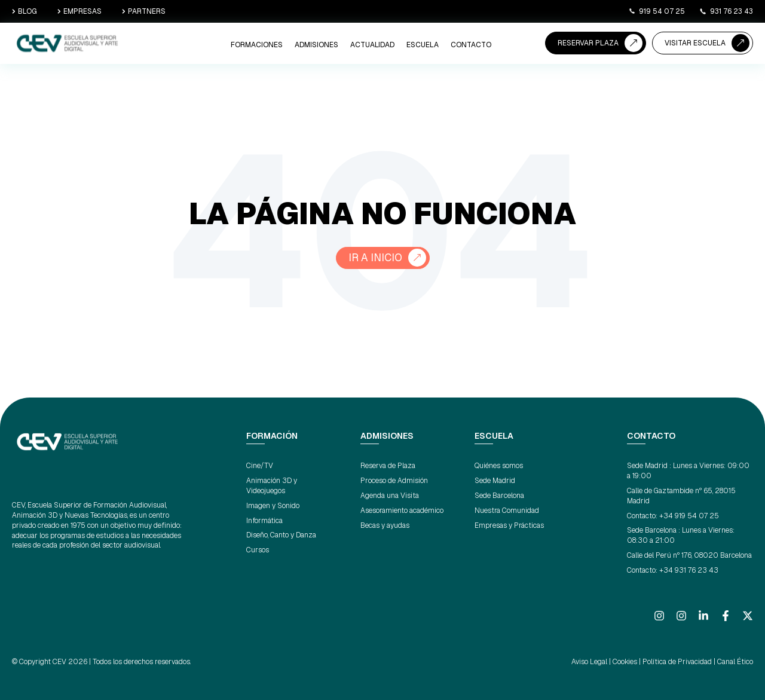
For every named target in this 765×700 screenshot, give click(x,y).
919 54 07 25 (657, 11)
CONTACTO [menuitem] (471, 45)
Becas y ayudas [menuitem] (385, 525)
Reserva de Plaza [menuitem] (388, 466)
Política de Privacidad (677, 662)
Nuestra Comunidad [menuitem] (507, 511)
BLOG (25, 11)
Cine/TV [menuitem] (260, 466)
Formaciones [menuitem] (257, 45)
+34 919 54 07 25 (689, 516)
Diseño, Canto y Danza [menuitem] (281, 536)
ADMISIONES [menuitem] (316, 45)
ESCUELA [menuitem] (423, 45)
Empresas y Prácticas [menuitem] (509, 525)
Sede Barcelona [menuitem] (499, 496)
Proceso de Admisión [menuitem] (394, 481)
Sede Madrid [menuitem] (495, 481)
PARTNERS (144, 11)
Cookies (625, 662)
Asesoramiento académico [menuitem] (402, 511)
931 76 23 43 (726, 11)
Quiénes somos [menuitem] (499, 466)
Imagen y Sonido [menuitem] (273, 506)
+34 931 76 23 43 (689, 570)
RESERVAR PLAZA (588, 43)
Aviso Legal (589, 662)
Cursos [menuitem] (258, 550)
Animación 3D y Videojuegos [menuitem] (272, 486)
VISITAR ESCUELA (695, 43)
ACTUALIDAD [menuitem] (372, 45)
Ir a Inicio (375, 258)
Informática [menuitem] (264, 521)
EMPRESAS (79, 11)
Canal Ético (735, 662)
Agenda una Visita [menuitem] (390, 496)
